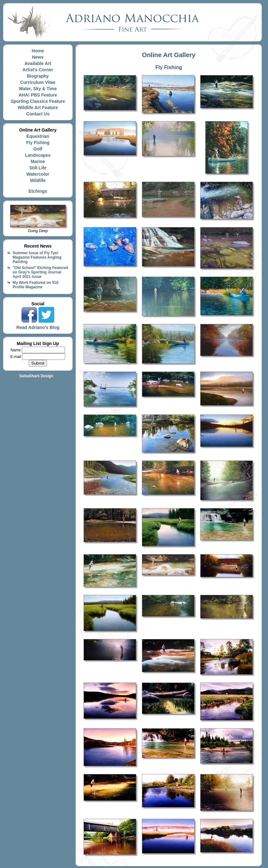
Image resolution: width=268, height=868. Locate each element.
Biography (38, 76)
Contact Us (38, 114)
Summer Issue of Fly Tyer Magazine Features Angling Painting (37, 257)
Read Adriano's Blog (38, 327)
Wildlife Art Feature (38, 108)
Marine (38, 161)
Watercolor (38, 174)
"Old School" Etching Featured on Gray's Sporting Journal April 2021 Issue (40, 272)
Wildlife (38, 180)
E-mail (16, 357)
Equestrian (38, 136)
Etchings (38, 191)
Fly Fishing (38, 143)
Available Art (38, 63)
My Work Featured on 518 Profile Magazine (35, 285)
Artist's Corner (38, 70)
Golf (38, 149)
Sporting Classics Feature (38, 101)
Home (38, 51)
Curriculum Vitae (38, 82)
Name (16, 350)
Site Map (38, 382)
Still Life (38, 168)
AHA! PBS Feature (38, 95)
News (38, 57)
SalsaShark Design (36, 376)
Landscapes (38, 155)
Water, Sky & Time (38, 89)
